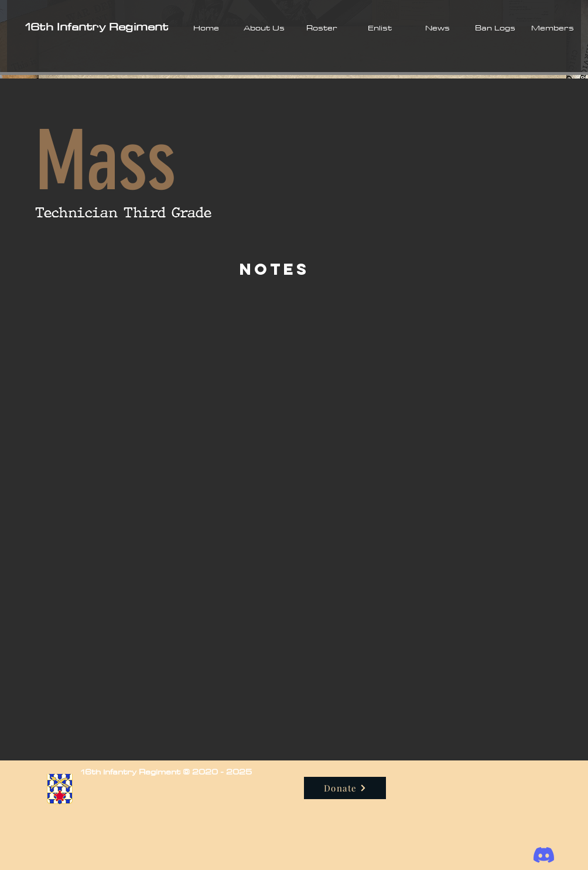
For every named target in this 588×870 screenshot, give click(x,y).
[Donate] (345, 788)
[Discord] (544, 855)
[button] (264, 28)
